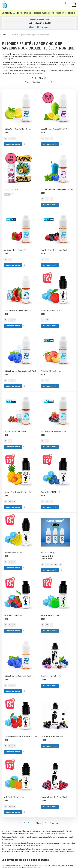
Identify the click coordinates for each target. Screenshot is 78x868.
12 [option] (14, 138)
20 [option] (47, 320)
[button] (24, 144)
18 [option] (60, 564)
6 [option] (10, 138)
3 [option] (5, 138)
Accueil (4, 35)
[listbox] (10, 139)
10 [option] (43, 320)
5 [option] (5, 502)
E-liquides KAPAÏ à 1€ (10, 13)
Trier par (28, 82)
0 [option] (43, 564)
